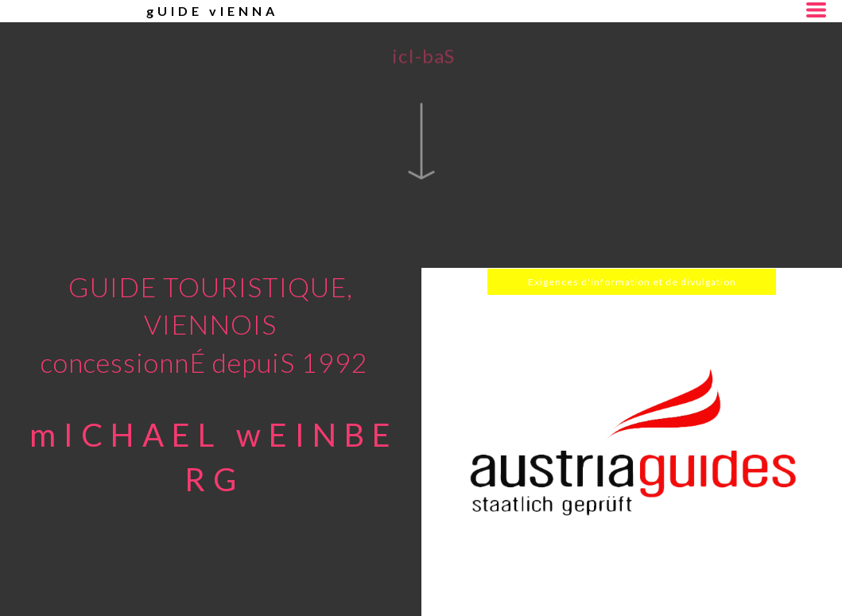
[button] (816, 10)
